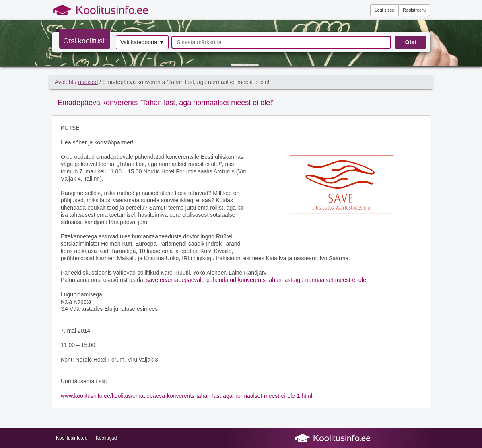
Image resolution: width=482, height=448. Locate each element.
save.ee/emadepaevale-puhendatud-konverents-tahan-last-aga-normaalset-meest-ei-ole (256, 280)
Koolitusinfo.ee (72, 438)
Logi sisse (384, 10)
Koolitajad (106, 438)
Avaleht (64, 82)
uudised (88, 82)
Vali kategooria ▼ (142, 42)
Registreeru (414, 10)
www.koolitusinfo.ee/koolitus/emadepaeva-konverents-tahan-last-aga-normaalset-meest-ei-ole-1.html (186, 396)
